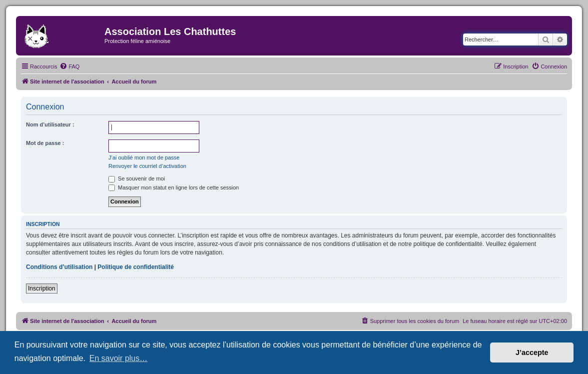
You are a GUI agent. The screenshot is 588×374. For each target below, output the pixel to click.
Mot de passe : (45, 143)
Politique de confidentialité (136, 267)
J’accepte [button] (532, 352)
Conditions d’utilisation (59, 267)
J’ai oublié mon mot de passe (144, 157)
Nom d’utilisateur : (50, 124)
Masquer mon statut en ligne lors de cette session (174, 187)
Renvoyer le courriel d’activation (147, 166)
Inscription (42, 288)
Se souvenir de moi (137, 178)
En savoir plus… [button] (119, 358)
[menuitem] (69, 66)
